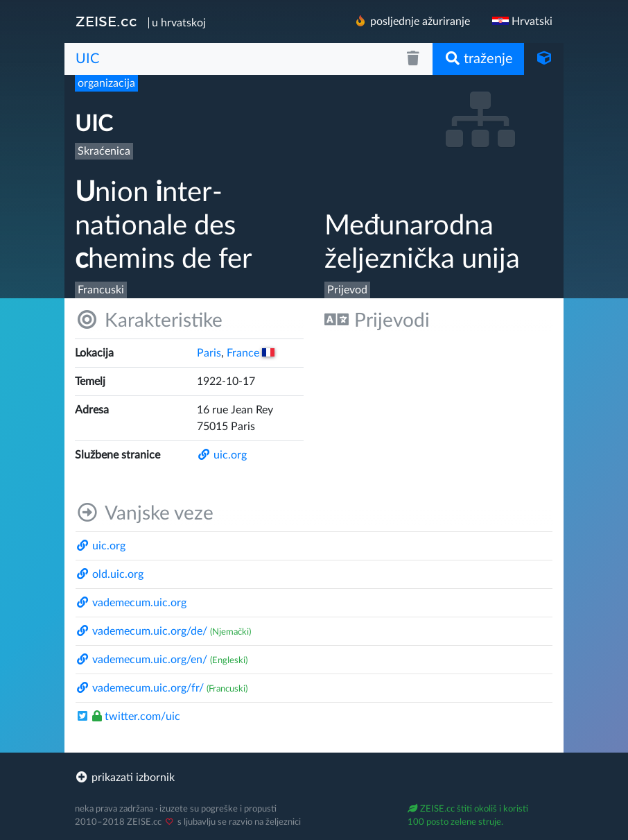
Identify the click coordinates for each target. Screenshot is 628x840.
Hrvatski (522, 22)
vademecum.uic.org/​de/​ (141, 631)
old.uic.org (110, 574)
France (251, 353)
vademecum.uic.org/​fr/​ (140, 688)
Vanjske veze (144, 513)
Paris (209, 353)
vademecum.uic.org (131, 603)
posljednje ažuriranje (412, 21)
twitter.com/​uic (128, 717)
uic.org (222, 455)
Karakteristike (149, 320)
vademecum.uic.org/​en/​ (141, 660)
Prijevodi (377, 320)
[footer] (314, 778)
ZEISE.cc (106, 22)
